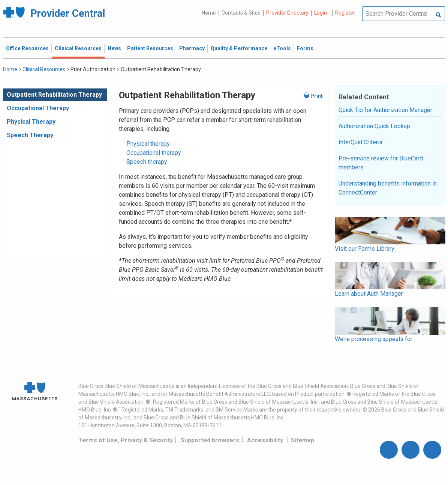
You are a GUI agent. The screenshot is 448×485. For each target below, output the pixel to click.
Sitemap (303, 440)
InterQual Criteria (360, 142)
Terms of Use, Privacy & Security (126, 440)
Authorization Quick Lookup (374, 126)
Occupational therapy (154, 153)
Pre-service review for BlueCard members (381, 163)
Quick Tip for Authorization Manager (385, 110)
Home (209, 13)
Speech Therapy (30, 135)
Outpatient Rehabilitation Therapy (54, 95)
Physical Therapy (31, 122)
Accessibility (265, 440)
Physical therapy (148, 144)
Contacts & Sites (241, 13)
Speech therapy (147, 162)
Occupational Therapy (38, 108)
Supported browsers (210, 440)
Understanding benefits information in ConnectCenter (388, 188)
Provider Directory (287, 13)
